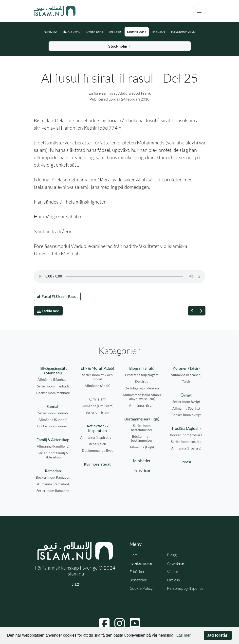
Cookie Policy (141, 588)
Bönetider (138, 580)
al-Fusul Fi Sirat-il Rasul (57, 296)
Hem (134, 555)
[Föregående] (192, 311)
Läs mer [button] (184, 635)
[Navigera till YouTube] (135, 623)
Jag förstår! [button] (218, 635)
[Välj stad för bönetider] (120, 46)
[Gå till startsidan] (55, 11)
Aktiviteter (176, 563)
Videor (173, 572)
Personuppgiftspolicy (185, 588)
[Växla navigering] (199, 11)
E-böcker (137, 572)
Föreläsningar (141, 563)
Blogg (172, 555)
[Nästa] (201, 311)
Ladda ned (48, 311)
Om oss (173, 580)
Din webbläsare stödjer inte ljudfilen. (120, 276)
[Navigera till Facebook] (104, 623)
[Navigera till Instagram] (120, 623)
